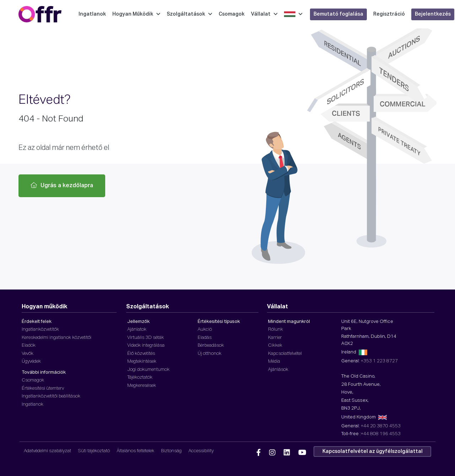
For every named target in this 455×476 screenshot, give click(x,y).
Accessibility (201, 451)
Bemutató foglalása (338, 14)
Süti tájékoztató (94, 451)
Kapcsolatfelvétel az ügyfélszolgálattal (373, 451)
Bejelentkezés (433, 14)
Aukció (205, 329)
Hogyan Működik (136, 14)
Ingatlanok (92, 14)
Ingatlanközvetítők (40, 329)
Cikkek (275, 345)
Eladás (205, 338)
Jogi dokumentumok (148, 370)
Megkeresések (142, 386)
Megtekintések (142, 361)
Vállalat (264, 14)
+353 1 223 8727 (379, 361)
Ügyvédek (31, 361)
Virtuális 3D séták (146, 338)
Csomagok (232, 14)
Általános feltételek (135, 451)
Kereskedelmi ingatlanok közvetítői (57, 338)
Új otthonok (210, 354)
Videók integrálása (146, 345)
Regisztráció (389, 14)
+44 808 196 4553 (381, 434)
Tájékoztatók (140, 377)
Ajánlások (278, 370)
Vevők (28, 354)
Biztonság (171, 451)
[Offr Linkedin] (287, 453)
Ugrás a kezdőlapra (62, 185)
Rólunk (275, 329)
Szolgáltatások (189, 14)
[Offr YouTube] (302, 453)
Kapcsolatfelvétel (285, 354)
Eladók (29, 345)
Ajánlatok (137, 329)
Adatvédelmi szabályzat (47, 451)
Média (274, 361)
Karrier (275, 338)
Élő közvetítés (141, 354)
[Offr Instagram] (272, 453)
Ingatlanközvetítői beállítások (51, 396)
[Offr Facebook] (259, 453)
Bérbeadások (211, 345)
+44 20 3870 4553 (381, 426)
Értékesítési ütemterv (43, 388)
